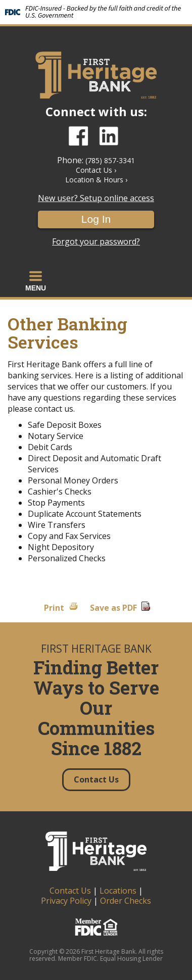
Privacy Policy (66, 901)
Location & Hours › (96, 180)
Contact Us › (96, 170)
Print (54, 608)
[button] (36, 281)
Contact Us (70, 891)
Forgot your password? (96, 241)
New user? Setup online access (96, 198)
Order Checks (126, 901)
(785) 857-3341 (110, 160)
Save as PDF (113, 608)
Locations (118, 891)
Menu (36, 281)
